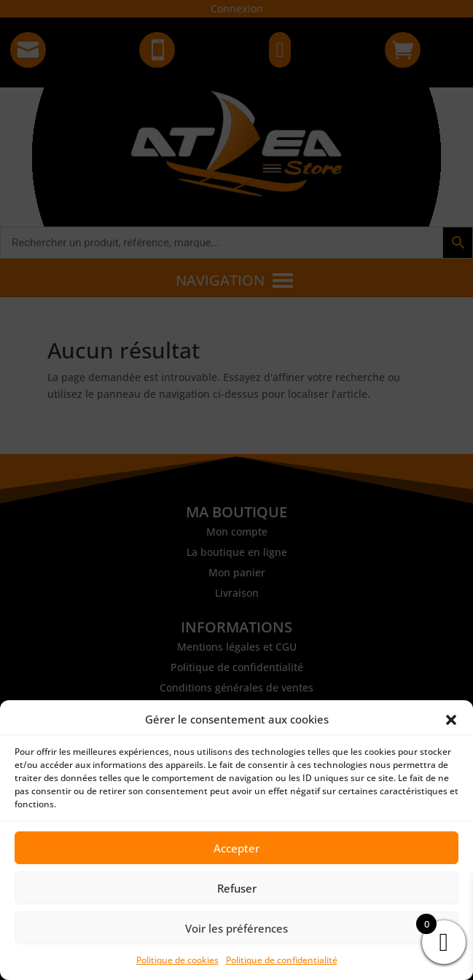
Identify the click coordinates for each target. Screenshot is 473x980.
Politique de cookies (177, 960)
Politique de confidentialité (282, 960)
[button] (451, 720)
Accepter (236, 848)
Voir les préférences (236, 928)
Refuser (237, 888)
